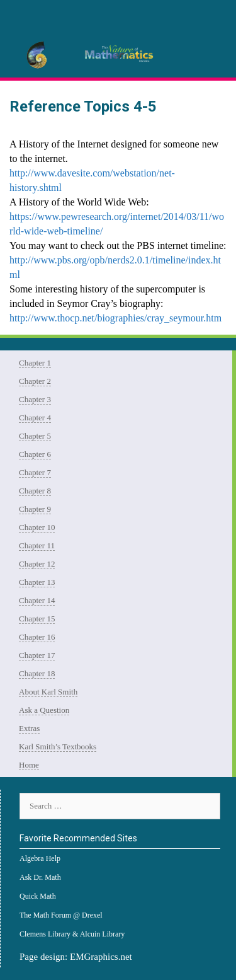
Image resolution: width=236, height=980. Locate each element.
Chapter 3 (35, 399)
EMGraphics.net (101, 957)
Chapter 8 (35, 491)
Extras (29, 728)
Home (29, 765)
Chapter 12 (37, 564)
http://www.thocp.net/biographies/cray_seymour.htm (115, 318)
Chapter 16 (37, 637)
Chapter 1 (35, 363)
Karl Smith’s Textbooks (58, 747)
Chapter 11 (37, 545)
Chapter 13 (37, 582)
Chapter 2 (35, 381)
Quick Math (38, 896)
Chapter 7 (35, 472)
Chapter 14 (37, 600)
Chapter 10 (37, 527)
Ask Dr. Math (40, 877)
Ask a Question (44, 710)
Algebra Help (40, 858)
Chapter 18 (37, 673)
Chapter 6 (35, 454)
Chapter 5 (35, 436)
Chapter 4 (35, 418)
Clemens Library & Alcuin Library (72, 934)
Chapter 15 (37, 619)
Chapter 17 (37, 655)
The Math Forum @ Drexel (61, 915)
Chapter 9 (35, 509)
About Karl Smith (48, 692)
